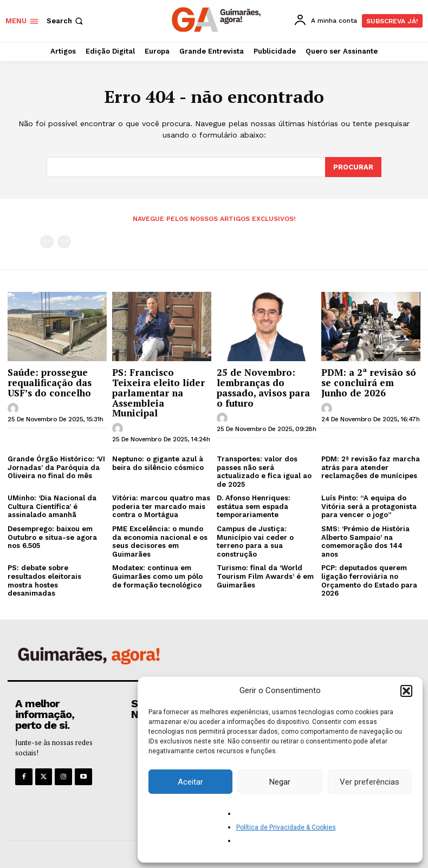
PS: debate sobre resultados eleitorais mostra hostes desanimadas (44, 580)
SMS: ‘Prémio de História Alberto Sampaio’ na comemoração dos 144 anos (365, 541)
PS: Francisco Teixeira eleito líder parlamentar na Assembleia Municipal (158, 392)
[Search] (353, 167)
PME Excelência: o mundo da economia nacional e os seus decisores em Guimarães (160, 541)
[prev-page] (47, 241)
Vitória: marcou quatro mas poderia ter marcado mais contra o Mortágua (161, 506)
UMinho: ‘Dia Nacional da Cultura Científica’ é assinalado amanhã (52, 506)
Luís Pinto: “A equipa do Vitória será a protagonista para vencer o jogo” (369, 506)
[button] (406, 691)
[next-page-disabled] (64, 241)
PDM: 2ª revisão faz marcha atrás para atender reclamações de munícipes (371, 467)
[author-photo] (15, 408)
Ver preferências (369, 782)
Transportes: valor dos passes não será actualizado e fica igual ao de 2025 (264, 471)
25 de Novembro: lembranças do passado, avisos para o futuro (263, 387)
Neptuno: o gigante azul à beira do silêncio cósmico (158, 463)
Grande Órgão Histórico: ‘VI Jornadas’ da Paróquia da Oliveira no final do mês (56, 467)
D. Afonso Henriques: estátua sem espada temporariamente (254, 506)
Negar (280, 782)
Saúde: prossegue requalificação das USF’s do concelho (50, 382)
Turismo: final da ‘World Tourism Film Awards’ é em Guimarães (265, 576)
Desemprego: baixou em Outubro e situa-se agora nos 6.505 (52, 537)
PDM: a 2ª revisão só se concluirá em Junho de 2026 (369, 382)
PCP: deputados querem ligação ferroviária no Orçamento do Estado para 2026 (369, 580)
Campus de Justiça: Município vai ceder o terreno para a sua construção (255, 541)
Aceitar (190, 782)
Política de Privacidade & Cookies (286, 827)
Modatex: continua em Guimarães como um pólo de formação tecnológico (157, 576)
